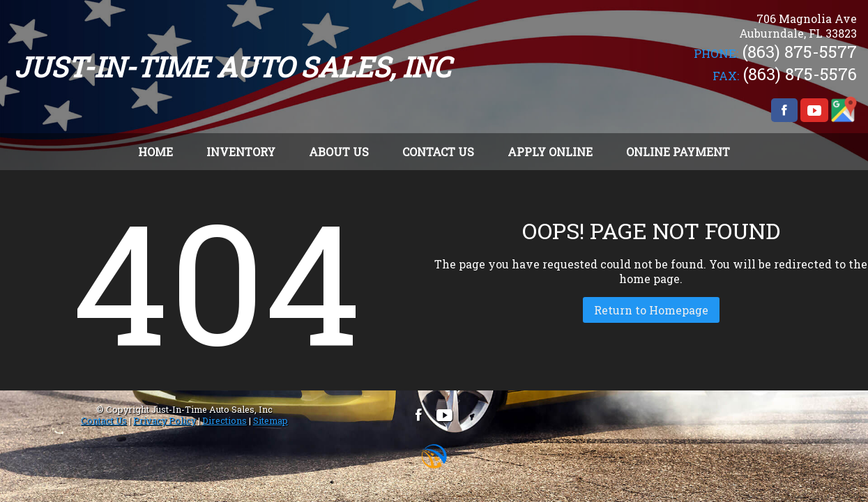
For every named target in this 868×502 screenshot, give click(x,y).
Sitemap (271, 420)
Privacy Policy (165, 420)
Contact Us (104, 420)
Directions (224, 420)
